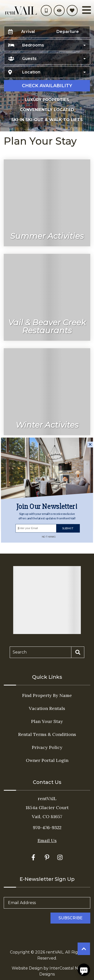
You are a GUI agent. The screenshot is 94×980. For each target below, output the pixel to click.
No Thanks (49, 536)
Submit (68, 528)
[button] (47, 516)
